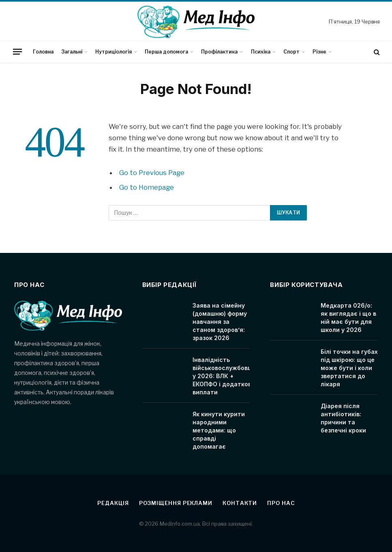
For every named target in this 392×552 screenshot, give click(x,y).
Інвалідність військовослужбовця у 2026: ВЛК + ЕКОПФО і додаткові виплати (224, 376)
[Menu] (17, 51)
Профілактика (219, 52)
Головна (43, 52)
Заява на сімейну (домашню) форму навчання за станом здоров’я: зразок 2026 (220, 322)
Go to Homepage (147, 187)
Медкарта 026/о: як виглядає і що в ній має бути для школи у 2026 (348, 318)
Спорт (291, 52)
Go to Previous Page (152, 173)
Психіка (261, 52)
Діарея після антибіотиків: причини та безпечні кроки (343, 418)
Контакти (240, 503)
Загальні (72, 52)
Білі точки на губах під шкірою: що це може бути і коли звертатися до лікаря (349, 368)
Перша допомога (166, 52)
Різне (319, 52)
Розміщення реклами (176, 503)
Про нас (281, 503)
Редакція (113, 503)
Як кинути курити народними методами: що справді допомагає (219, 430)
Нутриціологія (114, 52)
